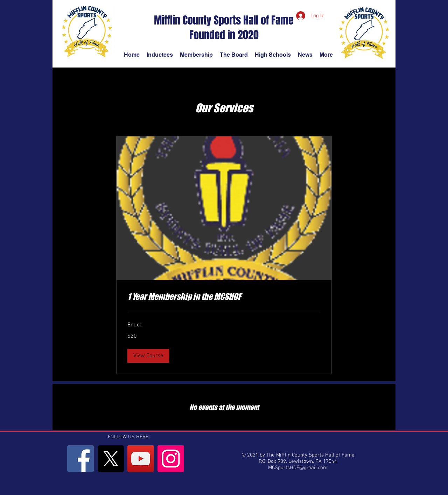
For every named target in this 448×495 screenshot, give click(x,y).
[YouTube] (141, 459)
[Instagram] (171, 459)
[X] (111, 459)
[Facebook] (80, 459)
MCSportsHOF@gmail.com (298, 468)
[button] (148, 356)
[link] (224, 297)
